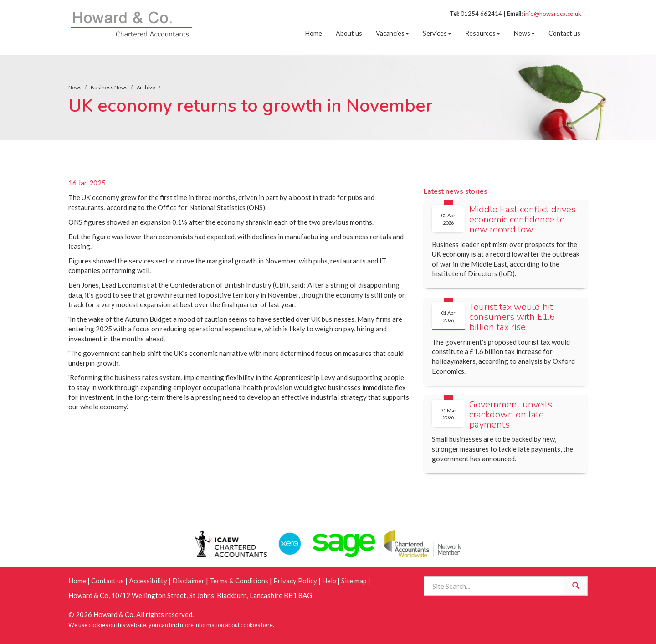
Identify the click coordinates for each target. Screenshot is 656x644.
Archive (146, 87)
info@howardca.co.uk (553, 14)
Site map (354, 581)
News (524, 33)
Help (329, 581)
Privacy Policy (295, 581)
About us (349, 33)
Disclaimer (188, 581)
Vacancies (392, 33)
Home (314, 33)
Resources (483, 33)
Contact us (564, 33)
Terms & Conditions (239, 581)
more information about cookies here (226, 625)
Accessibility (148, 581)
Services (437, 33)
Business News (109, 87)
